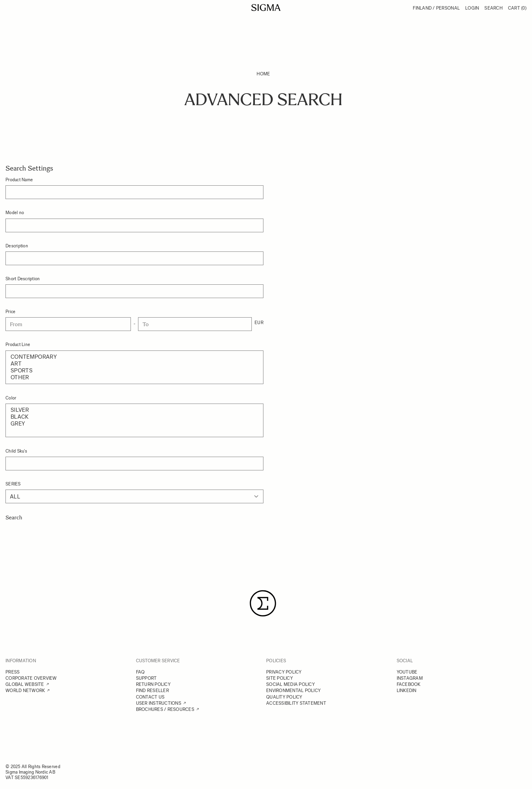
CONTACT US (150, 697)
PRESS (13, 672)
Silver (134, 410)
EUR (259, 323)
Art (134, 364)
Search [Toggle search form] (493, 8)
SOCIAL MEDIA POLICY (290, 684)
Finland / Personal (436, 8)
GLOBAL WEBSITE (25, 684)
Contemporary (134, 357)
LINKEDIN (407, 691)
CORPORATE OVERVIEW (31, 678)
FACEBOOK (409, 684)
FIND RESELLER (152, 691)
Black (134, 417)
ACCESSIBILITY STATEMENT (296, 703)
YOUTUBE (407, 672)
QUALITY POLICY (284, 697)
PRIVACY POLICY (284, 672)
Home (263, 74)
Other (134, 378)
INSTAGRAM (410, 678)
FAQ (140, 672)
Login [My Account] (472, 8)
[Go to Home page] (266, 8)
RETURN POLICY (153, 684)
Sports (134, 371)
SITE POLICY (280, 678)
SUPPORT (146, 678)
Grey (134, 424)
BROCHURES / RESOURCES (165, 709)
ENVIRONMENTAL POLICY (293, 691)
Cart (517, 8)
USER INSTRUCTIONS (159, 703)
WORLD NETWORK (25, 691)
